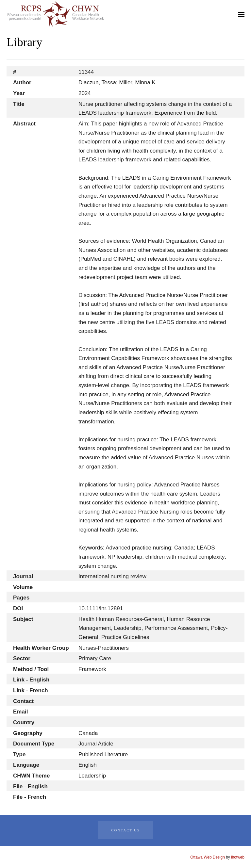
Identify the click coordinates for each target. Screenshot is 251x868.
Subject (23, 619)
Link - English (31, 680)
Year (19, 93)
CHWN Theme (31, 776)
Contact (23, 701)
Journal (23, 576)
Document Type (34, 744)
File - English (30, 786)
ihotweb (238, 857)
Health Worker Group (41, 648)
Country (24, 722)
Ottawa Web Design (208, 857)
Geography (28, 733)
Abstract (24, 124)
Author (22, 82)
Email (20, 712)
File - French (30, 797)
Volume (23, 587)
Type (19, 754)
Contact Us (125, 830)
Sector (22, 658)
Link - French (31, 690)
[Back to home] (56, 14)
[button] (241, 14)
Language (26, 765)
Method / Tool (31, 669)
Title (19, 104)
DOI (18, 608)
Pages (21, 598)
